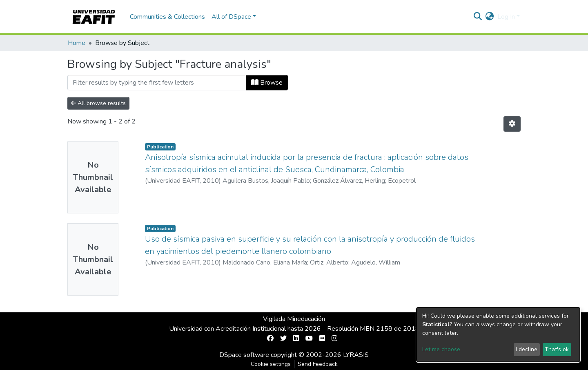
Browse (267, 83)
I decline (527, 349)
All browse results (98, 103)
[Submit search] (478, 17)
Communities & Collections (167, 17)
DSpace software (244, 355)
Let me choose (441, 349)
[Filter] (157, 83)
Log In (506, 17)
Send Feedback (318, 364)
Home (77, 43)
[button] (490, 17)
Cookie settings (271, 364)
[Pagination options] (512, 124)
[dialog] (498, 335)
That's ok (557, 349)
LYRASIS (356, 355)
